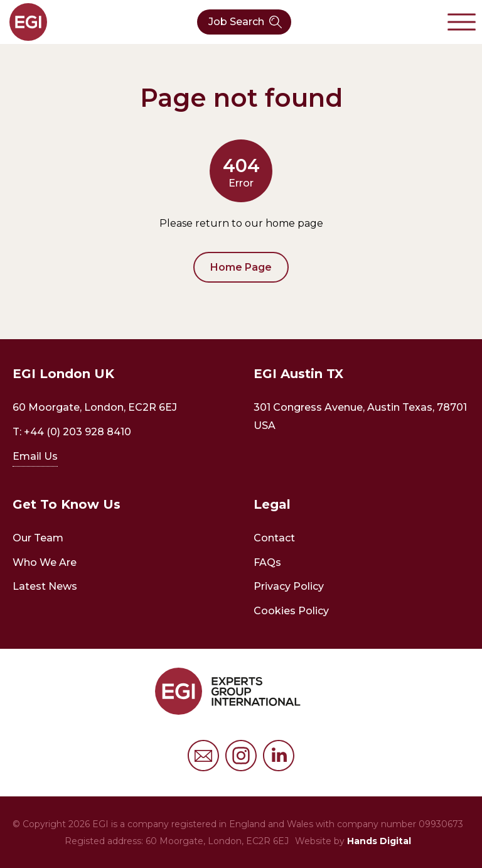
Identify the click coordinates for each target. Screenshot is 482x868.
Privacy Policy (289, 586)
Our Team (38, 538)
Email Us (35, 456)
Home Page (241, 267)
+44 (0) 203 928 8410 (78, 432)
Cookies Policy (291, 611)
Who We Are (45, 562)
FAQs (267, 562)
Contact (274, 538)
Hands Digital (379, 841)
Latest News (45, 586)
